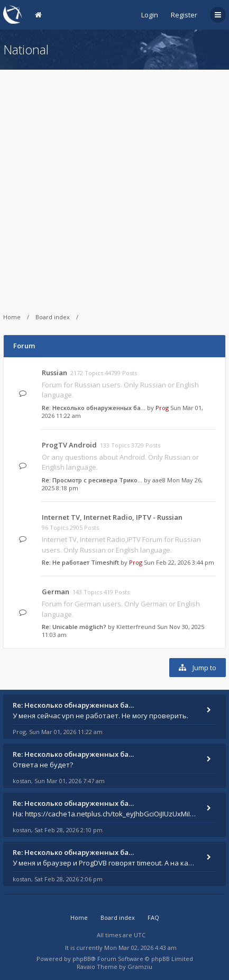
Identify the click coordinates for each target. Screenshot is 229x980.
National (26, 49)
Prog (162, 408)
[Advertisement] (114, 184)
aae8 (159, 480)
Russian (54, 373)
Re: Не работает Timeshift (80, 562)
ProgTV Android (69, 445)
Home (12, 317)
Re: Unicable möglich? (74, 627)
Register (184, 15)
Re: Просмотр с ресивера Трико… (92, 480)
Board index (53, 317)
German (56, 592)
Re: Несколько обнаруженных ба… (94, 408)
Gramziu (140, 967)
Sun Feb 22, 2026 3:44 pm (179, 562)
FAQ (153, 917)
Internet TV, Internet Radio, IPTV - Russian (112, 517)
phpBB (82, 959)
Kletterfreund (136, 627)
